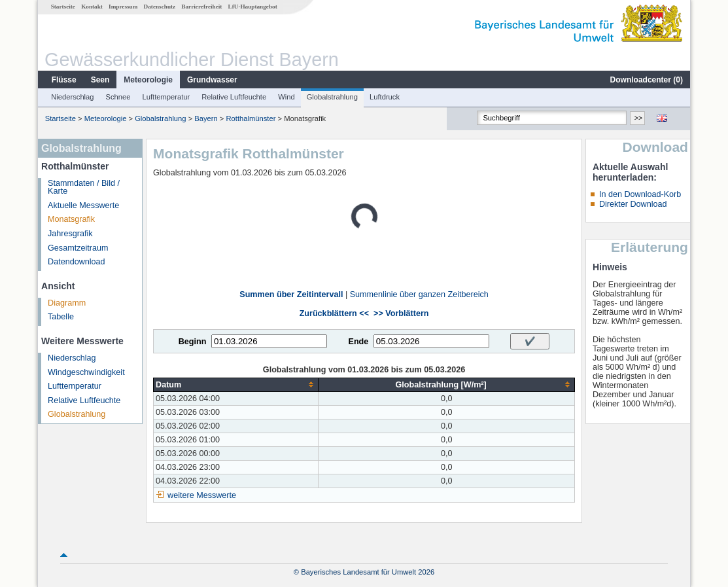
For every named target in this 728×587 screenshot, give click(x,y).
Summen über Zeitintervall (291, 294)
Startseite (63, 7)
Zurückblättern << (334, 313)
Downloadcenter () (647, 80)
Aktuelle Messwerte (83, 205)
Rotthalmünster (251, 118)
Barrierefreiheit (201, 7)
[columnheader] (236, 384)
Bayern (206, 118)
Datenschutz (160, 7)
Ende (358, 342)
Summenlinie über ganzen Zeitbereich (419, 294)
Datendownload (77, 262)
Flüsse (64, 80)
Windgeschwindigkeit (86, 372)
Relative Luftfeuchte (234, 97)
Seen (100, 80)
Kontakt (92, 7)
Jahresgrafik (70, 234)
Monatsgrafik (71, 219)
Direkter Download (633, 204)
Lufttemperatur (166, 97)
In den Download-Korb (640, 194)
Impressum (123, 7)
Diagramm (67, 303)
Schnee (118, 97)
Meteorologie (148, 80)
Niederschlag (72, 97)
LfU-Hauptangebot (253, 7)
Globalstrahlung (332, 97)
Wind (286, 97)
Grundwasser (212, 80)
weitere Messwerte (202, 495)
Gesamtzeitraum (78, 248)
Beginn (193, 342)
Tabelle (61, 317)
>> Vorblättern (401, 313)
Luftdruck (385, 97)
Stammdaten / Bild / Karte (84, 187)
